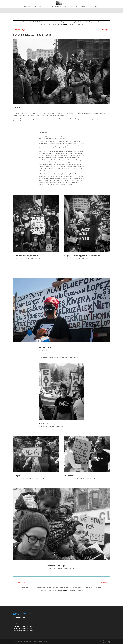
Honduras (72, 24)
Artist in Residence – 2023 (57, 7)
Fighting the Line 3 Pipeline (48, 24)
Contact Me (93, 7)
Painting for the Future (77, 22)
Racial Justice (62, 24)
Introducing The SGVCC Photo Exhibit (34, 22)
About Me (83, 7)
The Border (80, 24)
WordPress (44, 642)
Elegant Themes (26, 642)
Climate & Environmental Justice (58, 22)
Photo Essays (73, 7)
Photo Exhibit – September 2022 (34, 7)
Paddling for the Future (94, 22)
